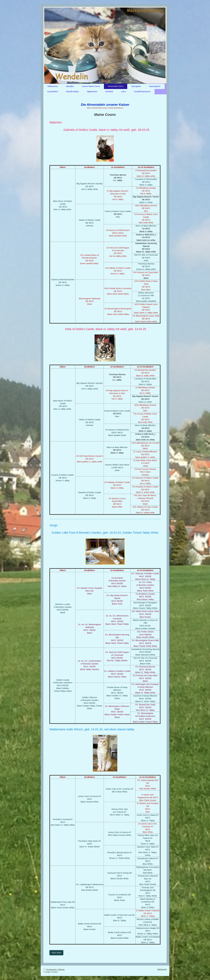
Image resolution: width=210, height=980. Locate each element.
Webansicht (162, 969)
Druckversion (50, 969)
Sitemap (61, 969)
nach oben (56, 953)
